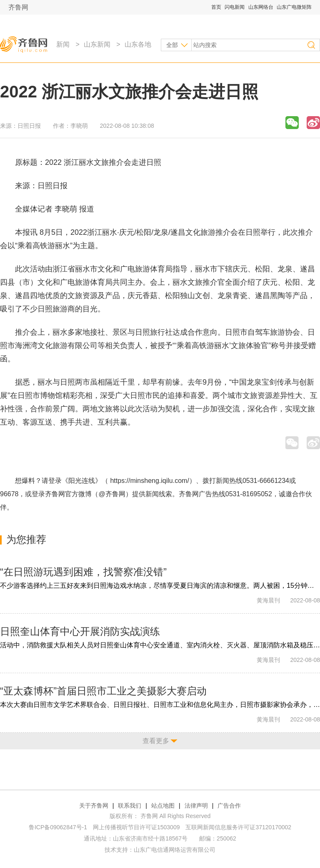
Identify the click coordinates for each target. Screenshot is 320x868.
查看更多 (156, 741)
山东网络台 (261, 7)
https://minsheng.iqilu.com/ (149, 481)
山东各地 (138, 44)
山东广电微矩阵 (294, 7)
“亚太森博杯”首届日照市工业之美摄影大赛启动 (103, 691)
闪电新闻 (235, 7)
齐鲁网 (18, 7)
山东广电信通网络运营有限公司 (175, 850)
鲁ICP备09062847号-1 (58, 827)
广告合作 (229, 806)
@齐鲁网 (112, 494)
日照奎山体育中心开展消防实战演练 (80, 631)
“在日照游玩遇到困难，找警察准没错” (83, 572)
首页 (216, 7)
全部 (172, 45)
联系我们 (130, 806)
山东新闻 (97, 44)
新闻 (63, 44)
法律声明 (196, 806)
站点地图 (163, 806)
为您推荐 (26, 539)
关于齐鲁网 (94, 806)
